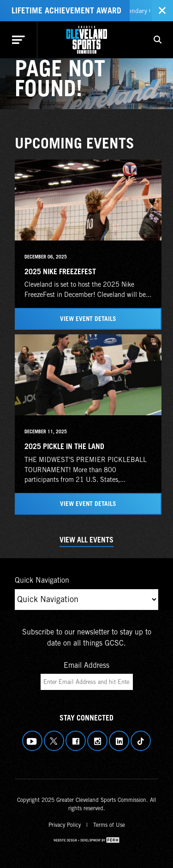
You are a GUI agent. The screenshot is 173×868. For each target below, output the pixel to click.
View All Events (86, 540)
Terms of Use (109, 825)
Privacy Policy (65, 825)
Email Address (86, 665)
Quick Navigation (42, 580)
